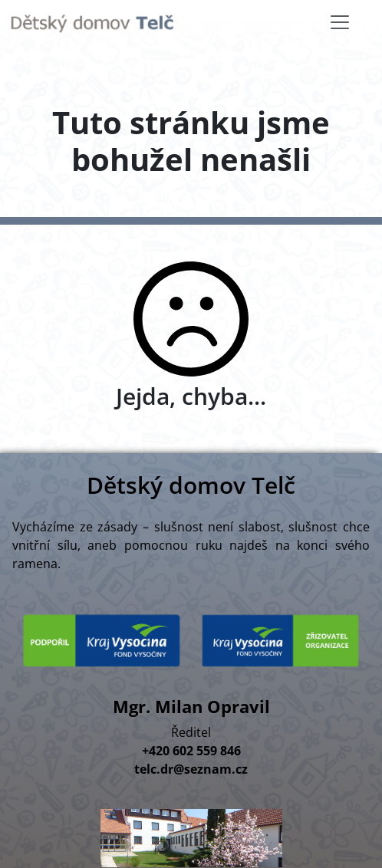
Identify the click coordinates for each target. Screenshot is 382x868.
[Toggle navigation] (340, 22)
